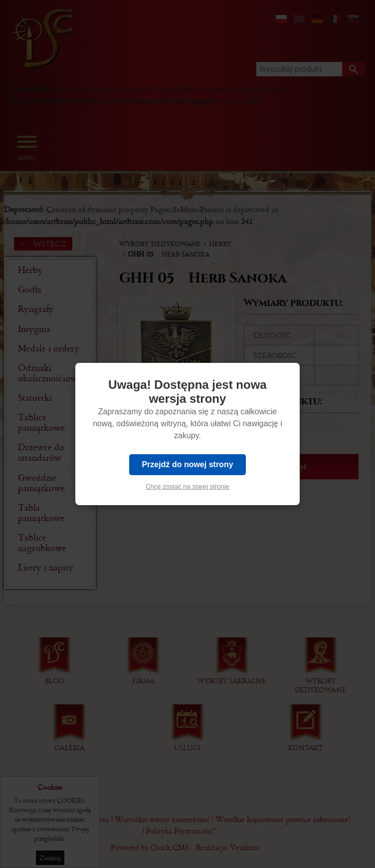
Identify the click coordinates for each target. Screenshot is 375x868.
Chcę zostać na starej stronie (187, 486)
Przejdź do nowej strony (187, 464)
